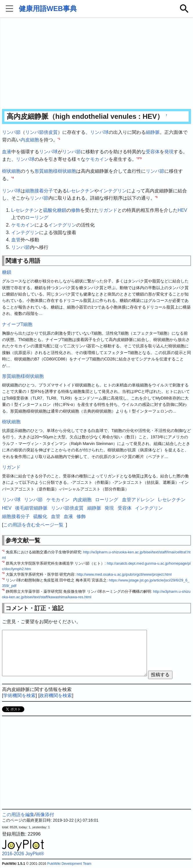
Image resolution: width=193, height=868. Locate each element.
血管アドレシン (138, 500)
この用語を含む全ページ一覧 (33, 525)
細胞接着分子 (39, 191)
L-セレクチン (81, 191)
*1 (59, 138)
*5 (156, 197)
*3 (140, 158)
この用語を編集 (18, 815)
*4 (13, 177)
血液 (7, 152)
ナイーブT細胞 (17, 324)
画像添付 (45, 815)
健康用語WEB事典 (48, 9)
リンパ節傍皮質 (41, 132)
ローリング (37, 217)
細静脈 (153, 132)
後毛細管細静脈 (31, 508)
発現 (169, 152)
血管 (16, 240)
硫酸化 (50, 210)
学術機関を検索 (19, 695)
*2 (138, 158)
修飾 (76, 210)
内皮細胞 (30, 140)
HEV (182, 210)
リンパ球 (99, 132)
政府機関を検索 (56, 695)
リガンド (108, 210)
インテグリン (113, 191)
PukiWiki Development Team (69, 864)
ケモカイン (97, 159)
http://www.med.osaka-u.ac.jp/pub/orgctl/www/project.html (124, 574)
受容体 (153, 152)
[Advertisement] (97, 64)
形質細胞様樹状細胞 (55, 171)
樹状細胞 (11, 171)
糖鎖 (62, 210)
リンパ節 (11, 132)
